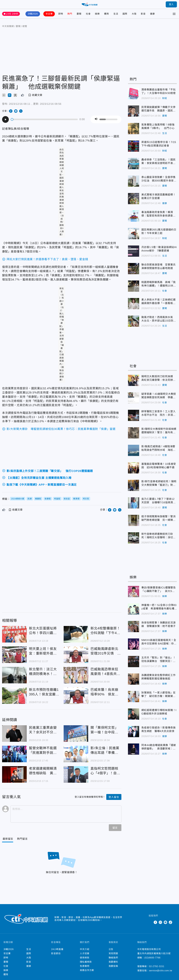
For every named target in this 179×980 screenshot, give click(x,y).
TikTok (170, 922)
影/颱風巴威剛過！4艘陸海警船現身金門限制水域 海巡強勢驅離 (134, 450)
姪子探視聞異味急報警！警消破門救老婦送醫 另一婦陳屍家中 (134, 520)
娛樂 (97, 14)
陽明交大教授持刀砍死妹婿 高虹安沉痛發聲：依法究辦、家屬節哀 (134, 380)
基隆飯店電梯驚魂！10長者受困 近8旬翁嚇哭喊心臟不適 (134, 468)
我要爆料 (113, 962)
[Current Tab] (8, 839)
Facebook (155, 922)
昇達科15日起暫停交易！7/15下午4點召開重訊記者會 (134, 146)
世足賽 (49, 14)
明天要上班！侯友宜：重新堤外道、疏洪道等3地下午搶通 (14, 655)
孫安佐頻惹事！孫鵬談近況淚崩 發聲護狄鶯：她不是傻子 (134, 627)
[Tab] (22, 839)
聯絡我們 (113, 958)
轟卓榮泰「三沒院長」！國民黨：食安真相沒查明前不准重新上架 (134, 164)
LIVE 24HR (12, 14)
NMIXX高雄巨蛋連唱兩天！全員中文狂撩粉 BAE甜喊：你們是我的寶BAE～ (134, 644)
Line (165, 922)
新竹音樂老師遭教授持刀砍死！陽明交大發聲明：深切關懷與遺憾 (134, 538)
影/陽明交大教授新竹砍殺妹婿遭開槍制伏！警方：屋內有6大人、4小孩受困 (134, 433)
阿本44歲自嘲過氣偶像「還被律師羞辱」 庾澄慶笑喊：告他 (134, 749)
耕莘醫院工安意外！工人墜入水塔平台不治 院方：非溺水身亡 (134, 415)
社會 (88, 14)
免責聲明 (85, 966)
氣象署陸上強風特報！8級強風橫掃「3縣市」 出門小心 (134, 129)
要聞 (79, 14)
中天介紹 (85, 949)
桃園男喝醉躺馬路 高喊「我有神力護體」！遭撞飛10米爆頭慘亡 (134, 286)
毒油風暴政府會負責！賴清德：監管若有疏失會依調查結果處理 (134, 216)
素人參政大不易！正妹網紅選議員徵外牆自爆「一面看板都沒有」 (134, 304)
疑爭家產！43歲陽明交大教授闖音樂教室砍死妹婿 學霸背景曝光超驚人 (134, 398)
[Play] (5, 119)
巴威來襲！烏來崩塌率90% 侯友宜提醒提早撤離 (76, 696)
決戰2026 (33, 14)
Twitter (150, 922)
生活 (116, 14)
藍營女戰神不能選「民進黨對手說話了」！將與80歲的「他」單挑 (14, 754)
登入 (171, 4)
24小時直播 (57, 949)
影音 (143, 14)
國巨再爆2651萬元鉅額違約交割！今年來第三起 (134, 234)
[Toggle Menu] (174, 14)
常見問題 (113, 953)
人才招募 (85, 953)
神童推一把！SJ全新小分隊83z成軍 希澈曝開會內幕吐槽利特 (134, 609)
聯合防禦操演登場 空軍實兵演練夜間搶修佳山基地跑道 (134, 269)
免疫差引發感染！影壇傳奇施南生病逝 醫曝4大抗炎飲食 (134, 732)
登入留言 (114, 797)
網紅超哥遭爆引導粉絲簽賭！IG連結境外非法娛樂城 (134, 714)
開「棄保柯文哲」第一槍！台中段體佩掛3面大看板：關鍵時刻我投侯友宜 (76, 734)
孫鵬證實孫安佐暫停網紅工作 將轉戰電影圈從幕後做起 (134, 679)
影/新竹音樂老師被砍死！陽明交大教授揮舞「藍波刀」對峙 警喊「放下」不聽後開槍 (134, 485)
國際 (125, 14)
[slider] (44, 119)
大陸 (134, 14)
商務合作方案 (87, 970)
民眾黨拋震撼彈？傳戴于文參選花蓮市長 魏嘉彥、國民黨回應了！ (134, 111)
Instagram (160, 922)
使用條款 (85, 958)
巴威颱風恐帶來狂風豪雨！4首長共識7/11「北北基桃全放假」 (76, 675)
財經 (165, 98)
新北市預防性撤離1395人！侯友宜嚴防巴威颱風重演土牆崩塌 (14, 696)
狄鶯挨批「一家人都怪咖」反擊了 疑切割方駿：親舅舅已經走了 (134, 697)
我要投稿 (113, 966)
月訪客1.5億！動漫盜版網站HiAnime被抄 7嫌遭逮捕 (134, 251)
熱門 (70, 14)
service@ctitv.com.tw (161, 971)
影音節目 (56, 953)
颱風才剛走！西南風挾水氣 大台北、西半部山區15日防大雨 (134, 321)
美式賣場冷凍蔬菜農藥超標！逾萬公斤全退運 (134, 199)
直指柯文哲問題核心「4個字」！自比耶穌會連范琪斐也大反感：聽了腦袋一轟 (76, 774)
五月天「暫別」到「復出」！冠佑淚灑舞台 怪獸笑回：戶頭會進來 (134, 662)
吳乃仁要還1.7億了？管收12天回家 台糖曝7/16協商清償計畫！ (134, 503)
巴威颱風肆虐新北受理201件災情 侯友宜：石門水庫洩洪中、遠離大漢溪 (76, 655)
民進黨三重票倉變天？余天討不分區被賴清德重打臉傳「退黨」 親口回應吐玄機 (14, 734)
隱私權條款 (86, 962)
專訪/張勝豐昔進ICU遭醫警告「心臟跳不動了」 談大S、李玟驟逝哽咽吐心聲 (134, 592)
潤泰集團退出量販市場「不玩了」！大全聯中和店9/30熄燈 (134, 94)
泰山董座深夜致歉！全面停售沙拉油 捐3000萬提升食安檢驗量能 (134, 181)
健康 (152, 14)
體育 (107, 14)
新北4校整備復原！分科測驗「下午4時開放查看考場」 (76, 634)
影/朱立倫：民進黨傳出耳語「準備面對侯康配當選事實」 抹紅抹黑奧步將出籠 (76, 754)
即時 (61, 14)
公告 (111, 949)
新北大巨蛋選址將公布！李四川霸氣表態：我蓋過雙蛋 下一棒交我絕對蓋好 (14, 634)
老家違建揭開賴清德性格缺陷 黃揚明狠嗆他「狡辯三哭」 (14, 774)
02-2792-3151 (157, 966)
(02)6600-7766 (152, 958)
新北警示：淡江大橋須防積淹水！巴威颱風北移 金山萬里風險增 (14, 675)
